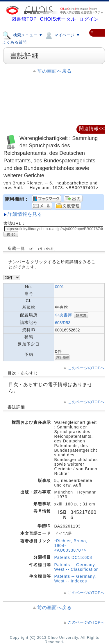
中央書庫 (64, 315)
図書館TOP (24, 19)
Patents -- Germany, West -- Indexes (75, 579)
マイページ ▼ (62, 35)
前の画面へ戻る (54, 71)
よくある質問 (15, 42)
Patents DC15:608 (73, 557)
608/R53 (63, 323)
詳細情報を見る (25, 214)
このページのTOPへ (86, 368)
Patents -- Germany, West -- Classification (77, 567)
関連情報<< (92, 129)
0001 (59, 287)
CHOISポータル (58, 19)
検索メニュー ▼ (23, 35)
